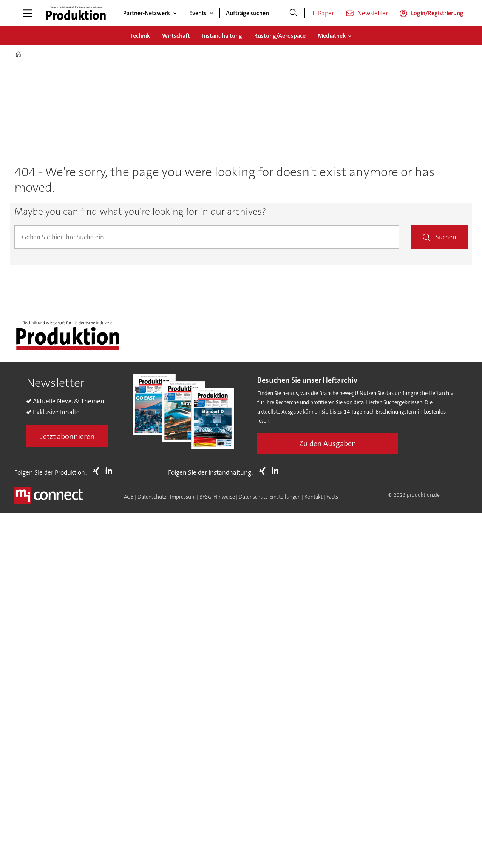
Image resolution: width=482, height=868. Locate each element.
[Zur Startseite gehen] (76, 13)
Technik (140, 36)
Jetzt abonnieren (68, 436)
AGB (129, 497)
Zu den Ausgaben (328, 443)
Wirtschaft (176, 36)
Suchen (446, 237)
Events (198, 13)
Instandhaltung (222, 36)
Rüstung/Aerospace (280, 36)
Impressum (183, 497)
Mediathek (332, 36)
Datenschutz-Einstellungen (270, 497)
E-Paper (323, 13)
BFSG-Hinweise (217, 497)
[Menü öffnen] (28, 13)
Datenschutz (152, 497)
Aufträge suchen (247, 13)
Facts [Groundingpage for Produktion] (332, 497)
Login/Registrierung (437, 13)
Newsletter (373, 13)
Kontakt (314, 497)
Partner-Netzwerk (147, 13)
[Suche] (293, 13)
